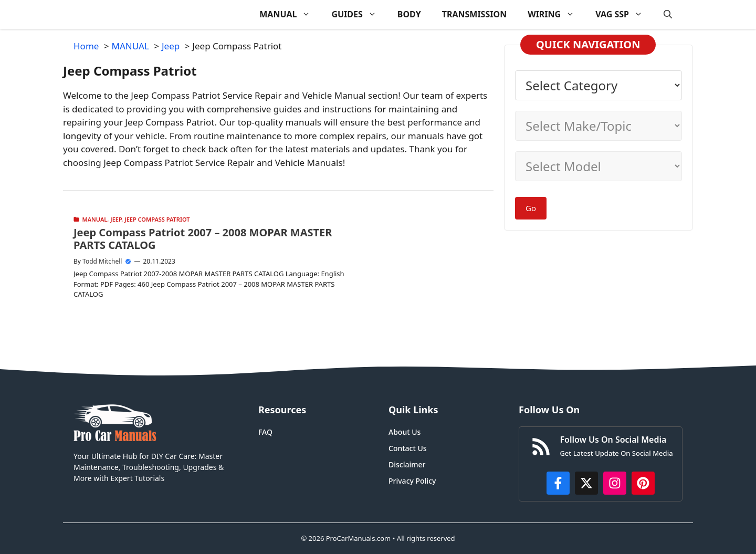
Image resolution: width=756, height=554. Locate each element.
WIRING (556, 14)
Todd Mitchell (102, 261)
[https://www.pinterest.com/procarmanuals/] (643, 483)
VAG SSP (624, 14)
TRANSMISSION (474, 14)
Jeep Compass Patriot (157, 219)
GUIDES (359, 14)
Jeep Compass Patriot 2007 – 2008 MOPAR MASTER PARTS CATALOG (203, 239)
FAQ (265, 432)
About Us (405, 432)
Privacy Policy (412, 481)
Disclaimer (407, 464)
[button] (668, 14)
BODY (409, 14)
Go (531, 208)
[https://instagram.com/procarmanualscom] (615, 483)
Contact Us (408, 448)
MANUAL (290, 14)
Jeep (116, 219)
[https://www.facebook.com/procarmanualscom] (558, 483)
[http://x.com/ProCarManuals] (586, 483)
